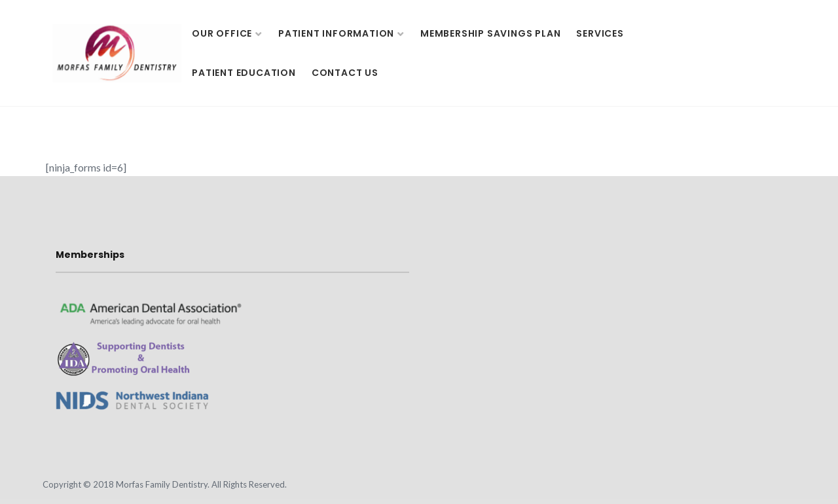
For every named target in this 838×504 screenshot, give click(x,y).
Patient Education (244, 73)
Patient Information (336, 33)
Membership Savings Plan (490, 33)
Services (600, 33)
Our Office (222, 33)
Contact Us (345, 73)
